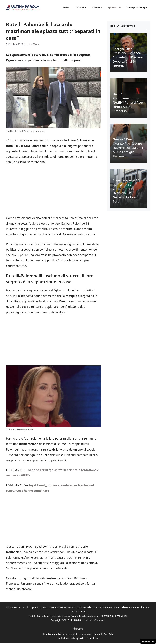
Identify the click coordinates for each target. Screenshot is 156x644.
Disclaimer (93, 638)
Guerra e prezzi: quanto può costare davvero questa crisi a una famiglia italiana (128, 148)
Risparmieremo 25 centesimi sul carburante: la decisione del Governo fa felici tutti (126, 191)
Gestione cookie (148, 641)
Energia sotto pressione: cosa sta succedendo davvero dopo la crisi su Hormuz (128, 57)
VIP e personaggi (137, 8)
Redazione (63, 638)
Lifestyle (81, 8)
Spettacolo (114, 8)
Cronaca (97, 8)
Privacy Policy (78, 638)
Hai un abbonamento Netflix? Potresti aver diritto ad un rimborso (128, 102)
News (66, 8)
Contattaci (100, 620)
